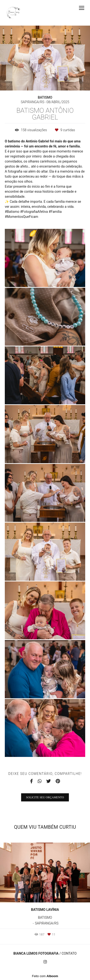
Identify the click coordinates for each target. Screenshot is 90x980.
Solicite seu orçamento (45, 797)
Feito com (45, 976)
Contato (69, 953)
